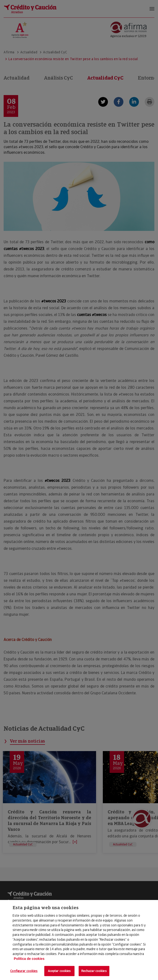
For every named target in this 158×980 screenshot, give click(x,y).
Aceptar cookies (59, 971)
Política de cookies (29, 959)
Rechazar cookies (94, 971)
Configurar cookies (24, 971)
